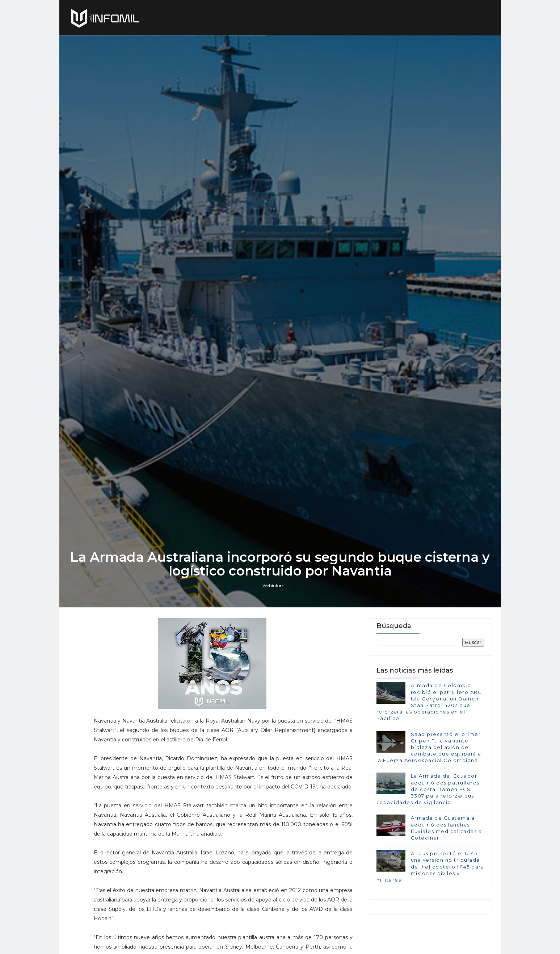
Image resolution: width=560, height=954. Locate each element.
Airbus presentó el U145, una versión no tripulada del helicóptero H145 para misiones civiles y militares (430, 867)
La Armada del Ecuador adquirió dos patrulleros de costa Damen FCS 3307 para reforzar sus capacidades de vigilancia (428, 789)
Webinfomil (275, 585)
